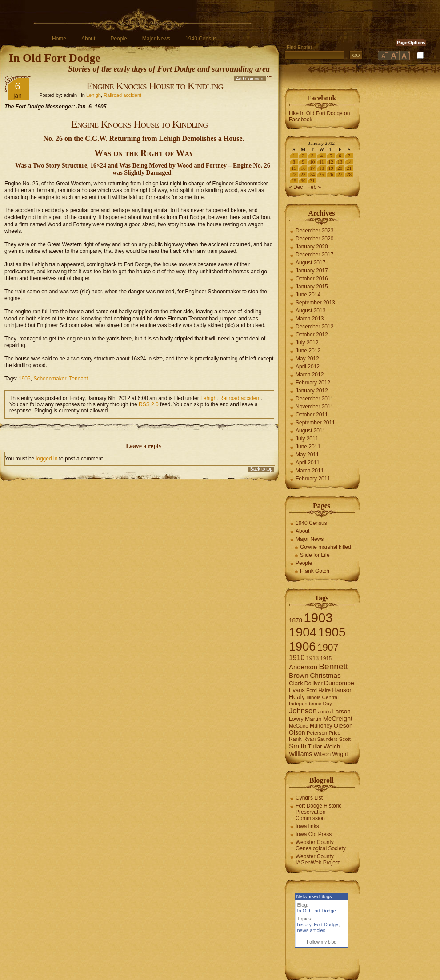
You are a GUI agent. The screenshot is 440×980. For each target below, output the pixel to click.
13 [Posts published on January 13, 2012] (340, 162)
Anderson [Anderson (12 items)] (303, 667)
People (118, 39)
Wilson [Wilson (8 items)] (322, 754)
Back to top (261, 469)
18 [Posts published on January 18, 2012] (322, 168)
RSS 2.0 (149, 404)
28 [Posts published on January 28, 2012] (349, 174)
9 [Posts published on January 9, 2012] (303, 162)
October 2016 (312, 279)
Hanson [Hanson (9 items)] (342, 690)
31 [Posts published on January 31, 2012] (312, 180)
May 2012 (307, 359)
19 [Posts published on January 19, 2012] (331, 168)
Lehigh (94, 95)
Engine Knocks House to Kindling (155, 86)
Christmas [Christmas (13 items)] (325, 675)
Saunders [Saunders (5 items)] (328, 739)
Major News (156, 39)
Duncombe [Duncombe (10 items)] (339, 683)
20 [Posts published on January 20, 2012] (340, 168)
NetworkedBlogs (314, 896)
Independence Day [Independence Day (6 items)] (310, 704)
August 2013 (310, 311)
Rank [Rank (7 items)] (295, 739)
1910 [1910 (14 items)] (297, 658)
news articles (312, 930)
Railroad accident (122, 95)
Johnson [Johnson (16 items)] (303, 711)
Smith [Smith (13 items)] (298, 746)
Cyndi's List (309, 798)
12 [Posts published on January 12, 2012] (331, 162)
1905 (25, 379)
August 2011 (310, 431)
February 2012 (313, 383)
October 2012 (312, 335)
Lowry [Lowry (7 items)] (296, 719)
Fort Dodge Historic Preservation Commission (318, 812)
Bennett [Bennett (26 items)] (333, 666)
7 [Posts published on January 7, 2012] (349, 156)
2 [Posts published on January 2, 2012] (303, 156)
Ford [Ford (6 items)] (312, 690)
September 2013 (315, 303)
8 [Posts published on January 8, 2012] (294, 162)
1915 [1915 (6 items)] (326, 658)
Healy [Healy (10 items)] (297, 697)
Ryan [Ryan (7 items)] (310, 739)
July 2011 (307, 439)
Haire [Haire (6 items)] (324, 690)
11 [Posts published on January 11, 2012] (322, 162)
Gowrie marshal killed (326, 547)
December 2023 (314, 231)
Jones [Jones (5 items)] (324, 712)
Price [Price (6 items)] (335, 733)
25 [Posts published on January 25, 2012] (322, 174)
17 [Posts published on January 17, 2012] (312, 168)
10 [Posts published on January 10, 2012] (312, 162)
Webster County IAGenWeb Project (318, 860)
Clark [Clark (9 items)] (296, 683)
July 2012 (307, 343)
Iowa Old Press (314, 834)
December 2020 (314, 239)
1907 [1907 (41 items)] (328, 647)
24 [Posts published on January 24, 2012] (312, 174)
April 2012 (308, 367)
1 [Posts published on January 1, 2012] (294, 156)
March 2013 (310, 319)
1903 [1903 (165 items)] (318, 618)
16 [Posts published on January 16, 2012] (303, 168)
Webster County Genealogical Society (321, 845)
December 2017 (314, 255)
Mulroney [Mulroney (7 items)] (321, 726)
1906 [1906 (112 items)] (302, 646)
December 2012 (314, 327)
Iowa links (307, 826)
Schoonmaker (50, 379)
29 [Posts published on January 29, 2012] (294, 180)
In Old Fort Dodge (55, 58)
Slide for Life (315, 555)
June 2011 (308, 447)
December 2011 (314, 399)
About (88, 39)
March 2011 (310, 471)
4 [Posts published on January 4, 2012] (322, 156)
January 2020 (312, 247)
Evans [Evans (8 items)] (297, 690)
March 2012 (310, 375)
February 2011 (313, 479)
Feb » (314, 187)
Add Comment (250, 79)
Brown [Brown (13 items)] (299, 675)
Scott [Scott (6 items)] (345, 739)
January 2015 (312, 287)
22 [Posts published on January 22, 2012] (294, 174)
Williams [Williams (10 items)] (300, 754)
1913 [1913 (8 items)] (313, 658)
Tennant (78, 379)
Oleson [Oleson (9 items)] (343, 726)
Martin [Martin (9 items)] (313, 719)
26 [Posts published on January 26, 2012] (331, 174)
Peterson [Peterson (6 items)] (317, 733)
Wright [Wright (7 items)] (340, 754)
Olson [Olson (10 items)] (297, 732)
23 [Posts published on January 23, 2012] (303, 174)
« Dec (296, 187)
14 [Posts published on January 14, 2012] (349, 162)
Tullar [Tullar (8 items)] (315, 746)
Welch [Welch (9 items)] (332, 746)
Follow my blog (322, 942)
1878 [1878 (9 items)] (296, 620)
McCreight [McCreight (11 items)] (338, 719)
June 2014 (308, 295)
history (304, 924)
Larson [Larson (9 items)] (342, 711)
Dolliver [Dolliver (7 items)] (314, 684)
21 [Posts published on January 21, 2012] (349, 168)
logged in (47, 459)
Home (59, 39)
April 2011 (308, 463)
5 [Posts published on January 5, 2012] (331, 156)
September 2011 (315, 423)
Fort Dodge (326, 924)
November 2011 (314, 407)
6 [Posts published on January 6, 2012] (340, 156)
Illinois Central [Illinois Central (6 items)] (322, 697)
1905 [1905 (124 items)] (332, 632)
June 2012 (308, 351)
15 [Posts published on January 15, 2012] (294, 168)
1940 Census (201, 39)
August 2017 (310, 263)
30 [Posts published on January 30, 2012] (303, 180)
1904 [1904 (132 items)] (303, 632)
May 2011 (307, 455)
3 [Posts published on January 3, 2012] (312, 156)
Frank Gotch (315, 571)
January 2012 (312, 391)
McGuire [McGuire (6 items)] (299, 726)
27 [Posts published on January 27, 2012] (340, 174)
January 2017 (312, 271)
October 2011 (312, 415)
